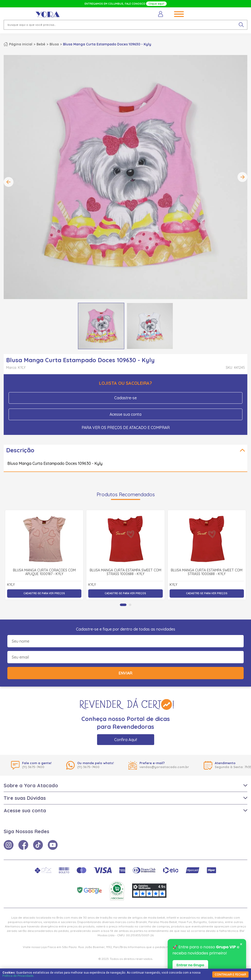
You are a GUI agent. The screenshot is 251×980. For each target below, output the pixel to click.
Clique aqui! (156, 4)
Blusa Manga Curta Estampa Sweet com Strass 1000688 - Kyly (125, 572)
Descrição (20, 450)
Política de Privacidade (18, 976)
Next (242, 177)
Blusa (54, 44)
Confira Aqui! (126, 740)
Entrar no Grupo (190, 966)
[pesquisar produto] (241, 25)
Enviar (125, 673)
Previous (9, 182)
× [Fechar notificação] (241, 945)
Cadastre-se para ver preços (44, 593)
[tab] (123, 605)
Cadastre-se (125, 398)
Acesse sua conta (125, 414)
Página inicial (21, 44)
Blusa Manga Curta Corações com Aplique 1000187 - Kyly (44, 572)
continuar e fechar (230, 974)
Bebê (41, 44)
